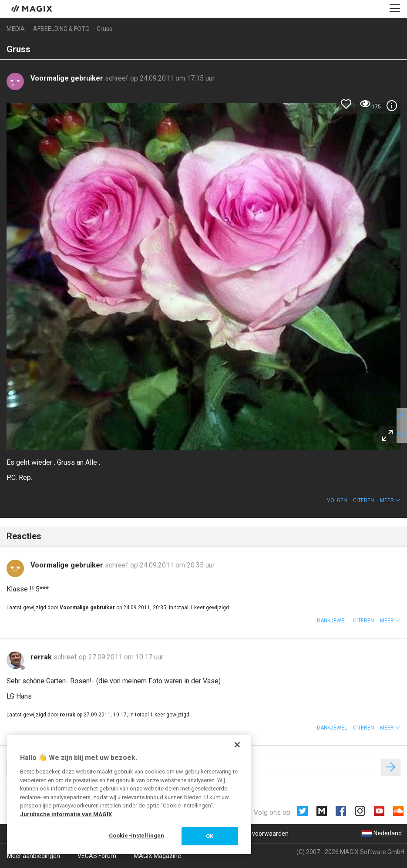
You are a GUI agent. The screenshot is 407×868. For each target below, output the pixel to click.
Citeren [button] (363, 500)
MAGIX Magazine (157, 856)
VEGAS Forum (97, 856)
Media (16, 29)
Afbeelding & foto (61, 29)
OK (210, 836)
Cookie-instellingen (136, 836)
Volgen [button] (337, 500)
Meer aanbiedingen (34, 856)
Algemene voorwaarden (255, 834)
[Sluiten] (237, 745)
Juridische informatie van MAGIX (66, 814)
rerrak (42, 657)
